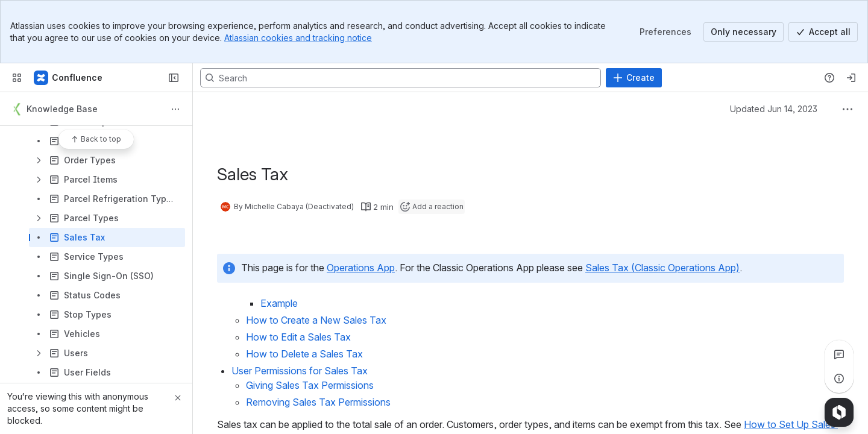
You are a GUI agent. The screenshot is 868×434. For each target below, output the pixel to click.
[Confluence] (69, 78)
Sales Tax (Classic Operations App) (662, 268)
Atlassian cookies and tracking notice (298, 38)
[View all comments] (839, 354)
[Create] (634, 78)
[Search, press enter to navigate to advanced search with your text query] (401, 78)
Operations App (361, 268)
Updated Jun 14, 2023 (774, 109)
